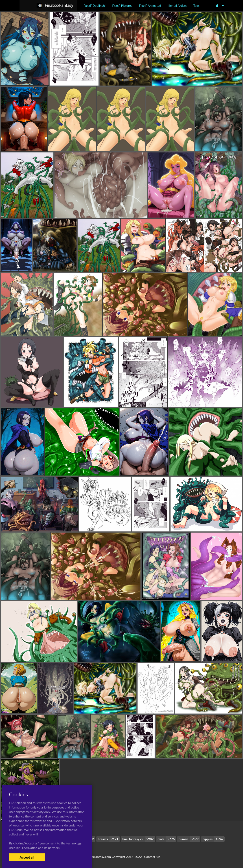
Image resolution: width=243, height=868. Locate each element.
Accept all (27, 857)
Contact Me (152, 857)
